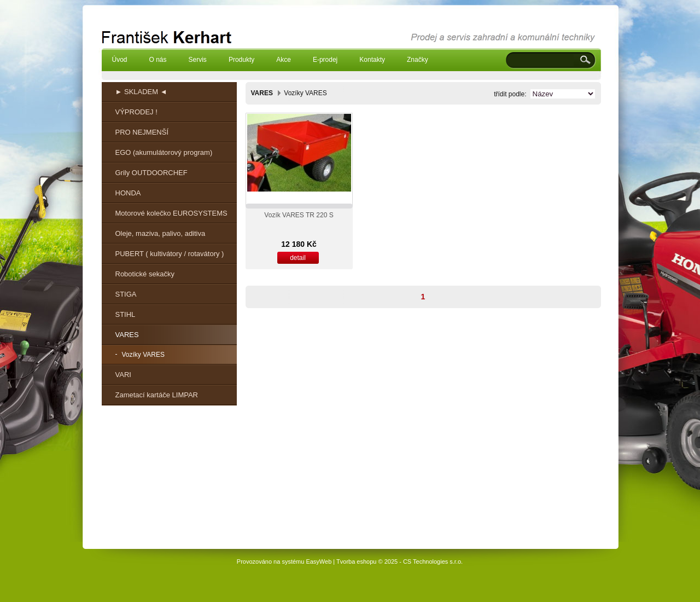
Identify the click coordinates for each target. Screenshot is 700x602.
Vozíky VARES (143, 355)
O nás (158, 60)
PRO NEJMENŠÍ (142, 132)
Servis (198, 60)
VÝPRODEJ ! (136, 112)
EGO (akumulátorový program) (164, 152)
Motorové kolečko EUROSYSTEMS (171, 213)
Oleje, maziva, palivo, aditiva (161, 233)
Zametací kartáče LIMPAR (157, 395)
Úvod (120, 60)
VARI (123, 375)
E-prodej (325, 60)
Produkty (241, 60)
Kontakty (372, 60)
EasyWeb (319, 562)
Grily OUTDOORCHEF (151, 173)
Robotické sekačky (145, 274)
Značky (418, 60)
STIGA (126, 294)
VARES (127, 335)
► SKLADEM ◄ (141, 92)
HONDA (128, 193)
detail (298, 258)
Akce (284, 60)
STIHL (126, 314)
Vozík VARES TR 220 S (299, 215)
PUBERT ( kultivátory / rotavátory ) (170, 254)
